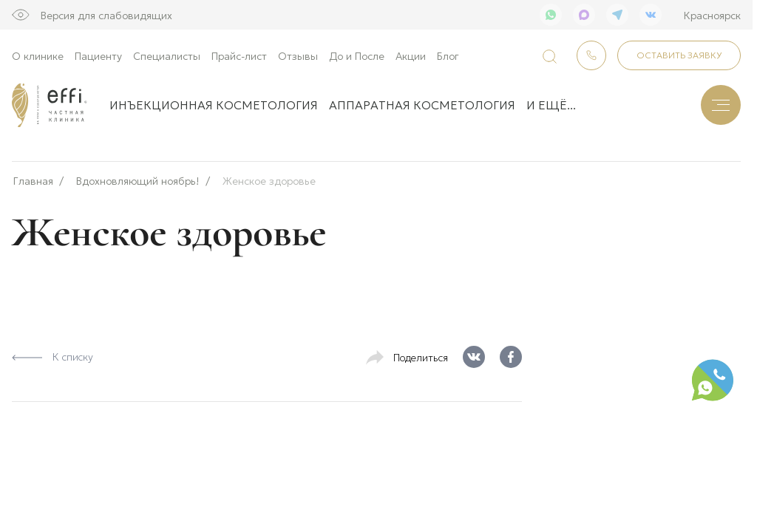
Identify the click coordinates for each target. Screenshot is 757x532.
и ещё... (551, 105)
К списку (52, 352)
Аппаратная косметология (422, 105)
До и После (357, 55)
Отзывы (298, 55)
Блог (448, 55)
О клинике (38, 55)
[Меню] (721, 105)
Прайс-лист (239, 55)
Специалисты (167, 55)
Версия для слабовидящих (106, 15)
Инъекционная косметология (214, 105)
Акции (411, 55)
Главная (33, 176)
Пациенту (98, 55)
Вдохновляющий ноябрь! (138, 176)
